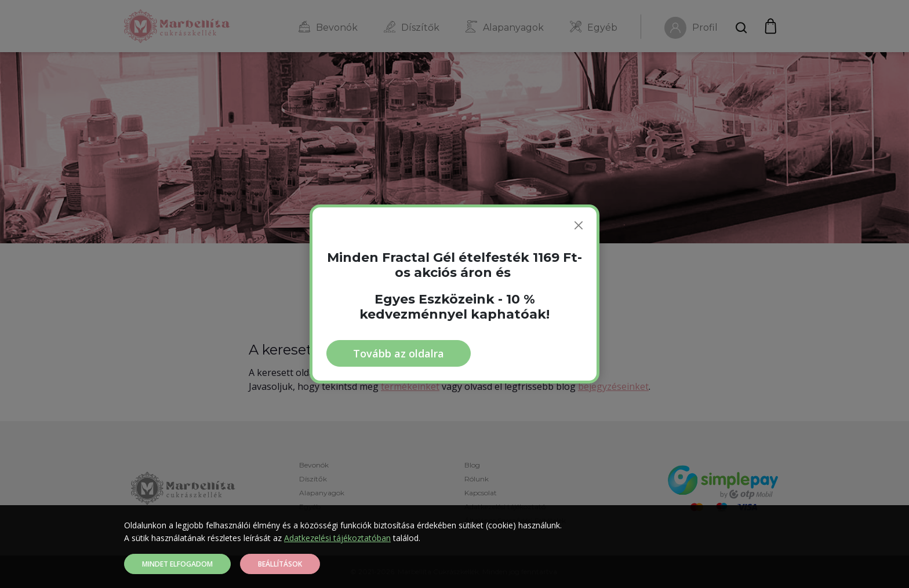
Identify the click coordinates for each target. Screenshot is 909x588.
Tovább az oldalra (399, 353)
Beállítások (280, 564)
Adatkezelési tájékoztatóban (337, 538)
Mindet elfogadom (177, 564)
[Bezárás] (579, 225)
